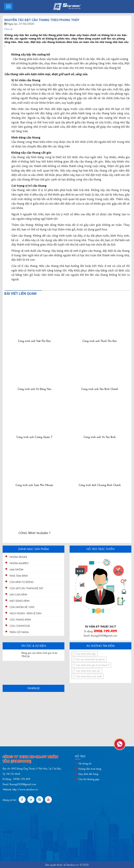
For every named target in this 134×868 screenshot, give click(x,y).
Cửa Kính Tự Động (22, 582)
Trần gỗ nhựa (19, 632)
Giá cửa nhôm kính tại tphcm (90, 659)
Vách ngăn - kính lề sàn (25, 613)
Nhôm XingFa (18, 557)
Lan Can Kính (18, 594)
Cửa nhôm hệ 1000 (22, 607)
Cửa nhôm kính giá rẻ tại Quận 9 (93, 665)
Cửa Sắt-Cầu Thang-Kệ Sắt (26, 588)
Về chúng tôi (85, 763)
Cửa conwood (20, 626)
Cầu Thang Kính (20, 619)
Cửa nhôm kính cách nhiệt (89, 676)
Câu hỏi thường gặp (89, 779)
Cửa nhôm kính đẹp (86, 654)
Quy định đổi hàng (88, 774)
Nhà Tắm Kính (19, 575)
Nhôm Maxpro (19, 563)
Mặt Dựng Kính (20, 601)
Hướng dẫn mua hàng (90, 768)
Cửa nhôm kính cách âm (88, 671)
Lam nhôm (16, 569)
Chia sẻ (8, 29)
